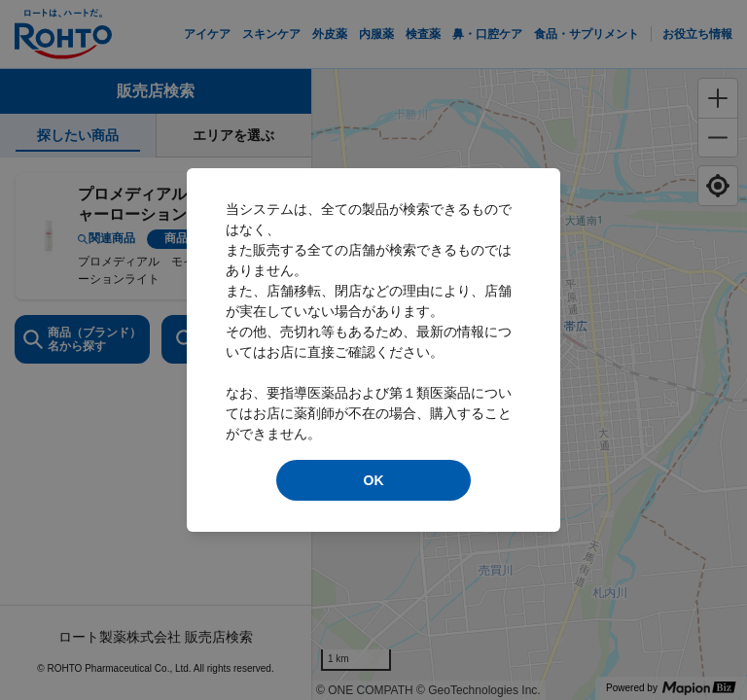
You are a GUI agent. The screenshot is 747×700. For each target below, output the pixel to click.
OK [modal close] (374, 480)
